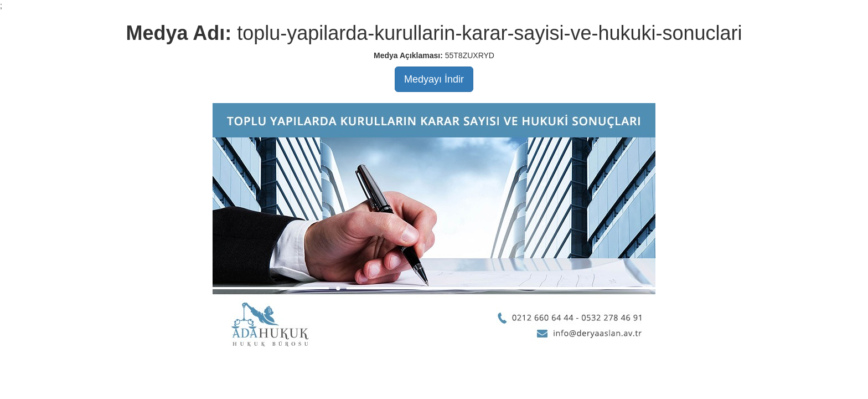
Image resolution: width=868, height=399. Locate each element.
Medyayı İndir (434, 79)
